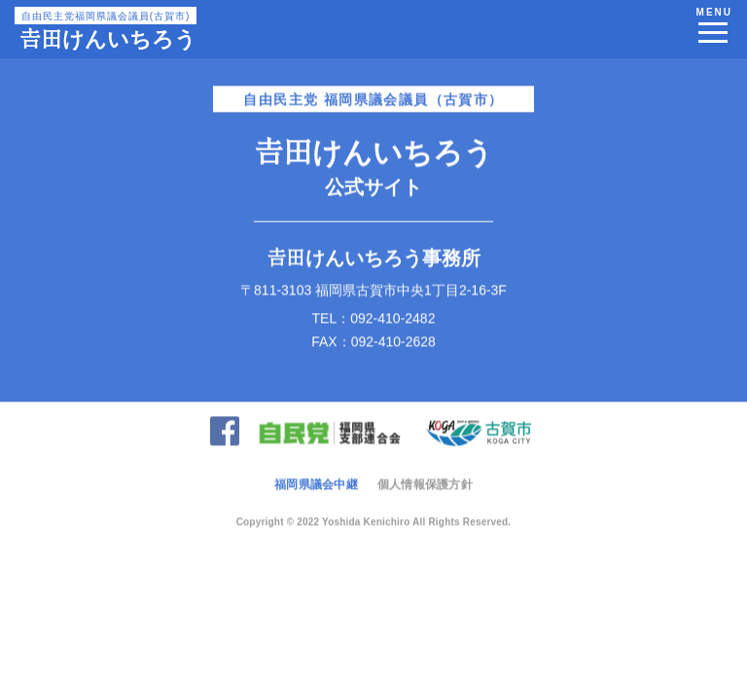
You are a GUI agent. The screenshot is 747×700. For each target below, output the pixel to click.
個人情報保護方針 (425, 482)
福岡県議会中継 (316, 482)
